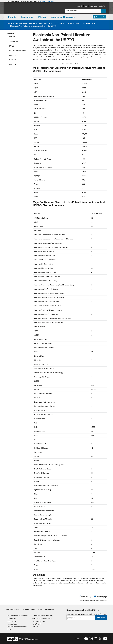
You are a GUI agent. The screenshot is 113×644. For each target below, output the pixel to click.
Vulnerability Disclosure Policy (43, 616)
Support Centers (45, 23)
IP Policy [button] (42, 17)
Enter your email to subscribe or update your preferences (86, 614)
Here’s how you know (47, 1)
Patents (12, 37)
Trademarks (14, 41)
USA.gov (35, 627)
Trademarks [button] (27, 17)
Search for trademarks (46, 610)
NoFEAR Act (36, 624)
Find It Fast (99, 17)
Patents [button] (12, 17)
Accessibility (12, 618)
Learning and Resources (25, 23)
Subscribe (101, 618)
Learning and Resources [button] (63, 17)
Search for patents (28, 610)
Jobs (86, 6)
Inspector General (38, 621)
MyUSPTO (102, 6)
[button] (85, 597)
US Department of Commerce (18, 616)
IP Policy (12, 46)
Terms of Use (12, 624)
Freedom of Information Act (42, 618)
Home (9, 23)
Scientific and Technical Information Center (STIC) (75, 23)
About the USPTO (12, 610)
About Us (79, 6)
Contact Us (93, 6)
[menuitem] (12, 17)
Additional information (87, 600)
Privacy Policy (12, 621)
